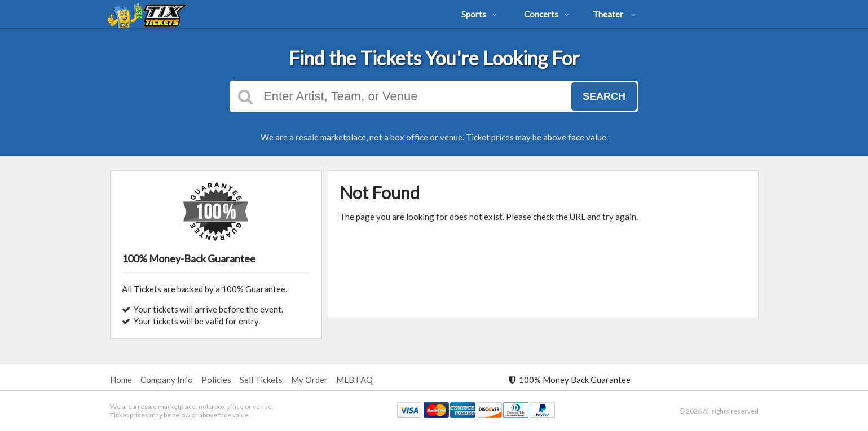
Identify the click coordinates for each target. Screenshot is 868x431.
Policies (216, 380)
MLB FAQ (354, 380)
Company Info (167, 380)
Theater (614, 14)
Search (604, 96)
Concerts (547, 14)
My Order (309, 380)
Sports (479, 14)
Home (121, 380)
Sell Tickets (261, 380)
